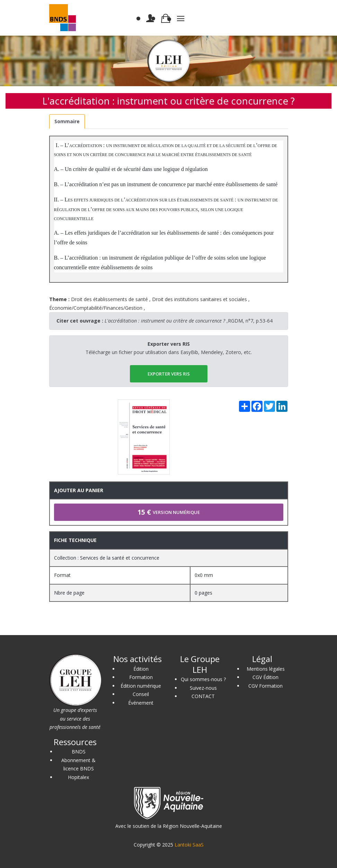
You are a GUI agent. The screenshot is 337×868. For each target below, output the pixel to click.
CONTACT (203, 696)
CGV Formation (265, 686)
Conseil (141, 694)
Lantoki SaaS (189, 845)
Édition (141, 669)
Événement (141, 703)
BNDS (79, 752)
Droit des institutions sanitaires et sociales (199, 299)
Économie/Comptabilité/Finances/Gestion (96, 308)
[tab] (67, 122)
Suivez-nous (203, 688)
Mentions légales (266, 669)
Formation (141, 677)
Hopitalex (78, 777)
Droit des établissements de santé (109, 299)
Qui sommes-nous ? (203, 679)
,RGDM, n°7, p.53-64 (189, 321)
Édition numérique (141, 686)
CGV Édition (265, 677)
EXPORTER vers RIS (169, 374)
